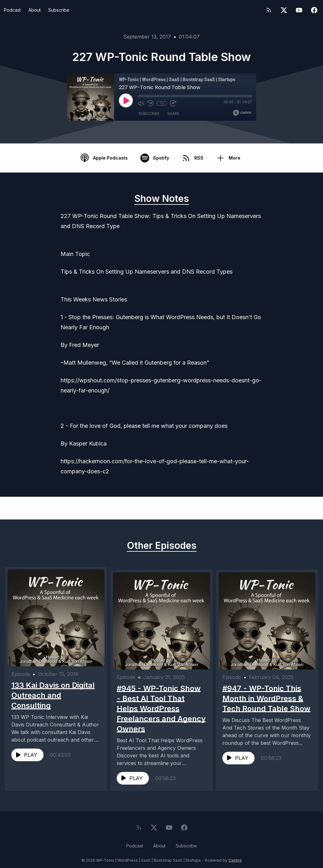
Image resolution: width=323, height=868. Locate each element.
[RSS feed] (269, 10)
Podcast (12, 10)
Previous (36, 508)
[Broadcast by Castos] (242, 113)
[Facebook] (314, 10)
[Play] (126, 100)
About (35, 10)
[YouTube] (299, 10)
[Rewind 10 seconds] (150, 103)
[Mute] (141, 103)
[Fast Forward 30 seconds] (173, 103)
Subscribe (59, 10)
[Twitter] (284, 10)
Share (173, 114)
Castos (235, 855)
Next (291, 508)
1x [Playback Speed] (162, 103)
